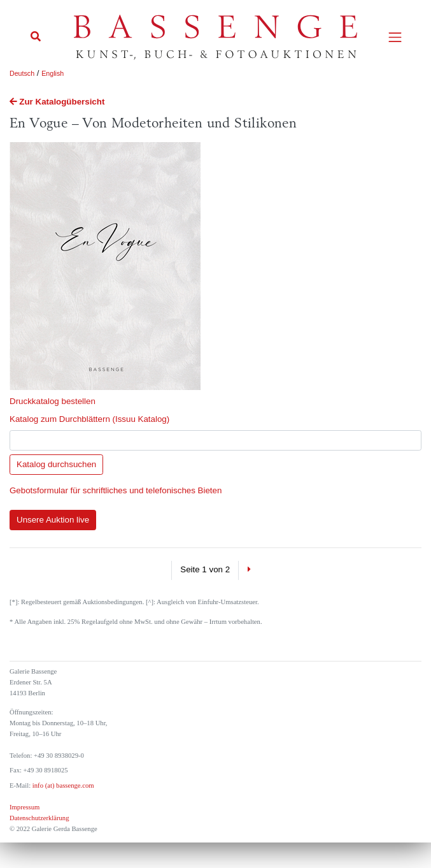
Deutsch (22, 73)
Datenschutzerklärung (39, 818)
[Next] (249, 570)
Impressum (25, 807)
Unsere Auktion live (53, 520)
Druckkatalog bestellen (53, 401)
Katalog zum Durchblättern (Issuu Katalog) (89, 419)
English (53, 73)
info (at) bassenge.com (62, 785)
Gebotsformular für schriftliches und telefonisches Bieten (116, 490)
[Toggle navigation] (395, 37)
